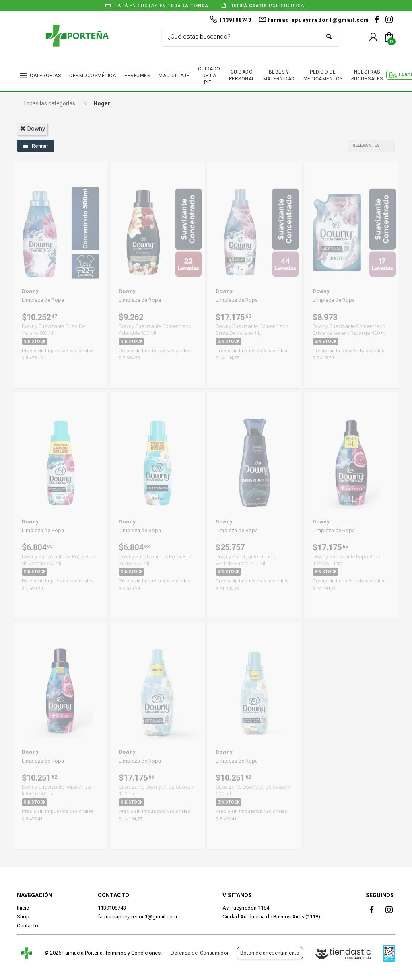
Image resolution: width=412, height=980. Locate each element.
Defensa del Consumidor (200, 953)
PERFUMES (137, 76)
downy (32, 129)
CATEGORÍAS (45, 76)
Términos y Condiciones (133, 953)
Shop (23, 917)
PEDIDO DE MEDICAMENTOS (323, 75)
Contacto (28, 926)
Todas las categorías (49, 103)
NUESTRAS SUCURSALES (367, 75)
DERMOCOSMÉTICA (93, 76)
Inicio (23, 908)
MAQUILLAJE (174, 76)
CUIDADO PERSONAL (242, 75)
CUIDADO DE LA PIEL (209, 76)
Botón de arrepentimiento (270, 953)
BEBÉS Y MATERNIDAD (279, 75)
